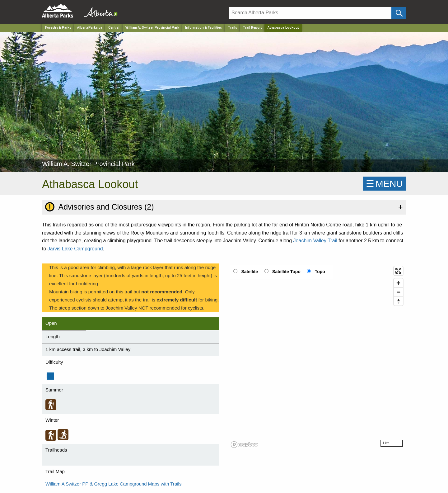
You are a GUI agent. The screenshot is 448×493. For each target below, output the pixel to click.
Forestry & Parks (58, 28)
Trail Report (252, 28)
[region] (317, 357)
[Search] (310, 13)
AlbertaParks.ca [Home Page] (90, 28)
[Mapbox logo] (244, 445)
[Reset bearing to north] (398, 301)
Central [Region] (114, 28)
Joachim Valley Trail (315, 241)
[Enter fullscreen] (398, 271)
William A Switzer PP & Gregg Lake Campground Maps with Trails (113, 484)
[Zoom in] (398, 283)
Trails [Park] (233, 28)
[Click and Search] (399, 13)
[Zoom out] (398, 292)
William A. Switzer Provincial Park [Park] (152, 28)
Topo (320, 272)
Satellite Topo (286, 272)
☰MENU (384, 184)
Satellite (250, 272)
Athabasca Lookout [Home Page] (283, 28)
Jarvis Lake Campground (75, 249)
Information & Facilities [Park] (203, 28)
